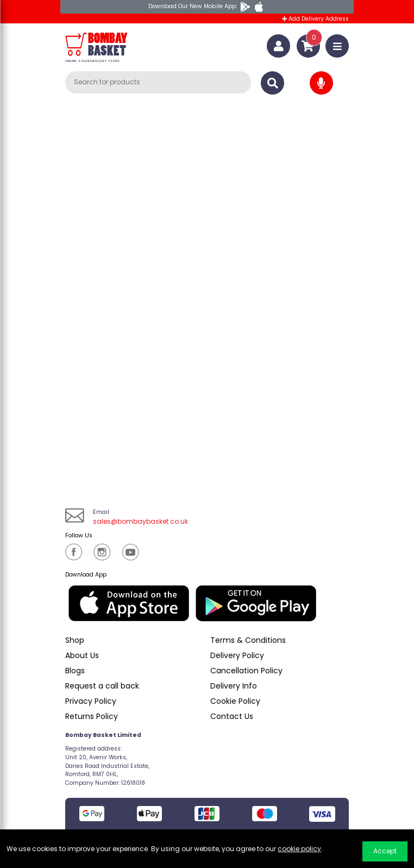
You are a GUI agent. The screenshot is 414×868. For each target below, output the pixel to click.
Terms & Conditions (248, 640)
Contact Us (232, 716)
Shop (75, 640)
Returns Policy (92, 716)
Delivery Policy (237, 655)
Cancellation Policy (246, 671)
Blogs (75, 671)
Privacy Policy (91, 701)
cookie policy (299, 849)
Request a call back (102, 686)
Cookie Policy (235, 701)
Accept (385, 851)
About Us (82, 655)
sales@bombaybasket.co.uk (140, 521)
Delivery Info (234, 686)
